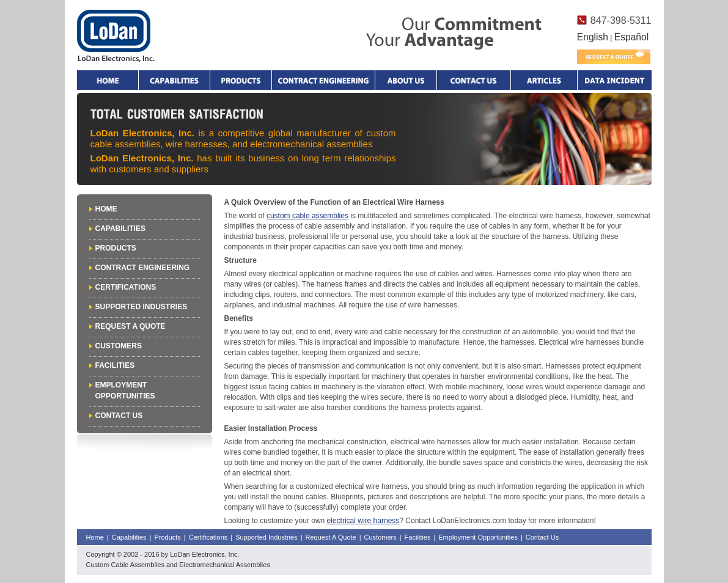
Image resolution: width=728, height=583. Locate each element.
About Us (406, 80)
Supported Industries (142, 307)
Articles (544, 80)
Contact (474, 80)
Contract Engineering (323, 80)
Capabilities (174, 80)
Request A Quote (131, 326)
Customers (119, 346)
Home (108, 80)
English (593, 37)
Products (241, 80)
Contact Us (119, 416)
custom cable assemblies (307, 216)
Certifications (126, 287)
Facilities (115, 365)
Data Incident (614, 80)
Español (631, 37)
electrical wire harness (363, 521)
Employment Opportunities (478, 537)
